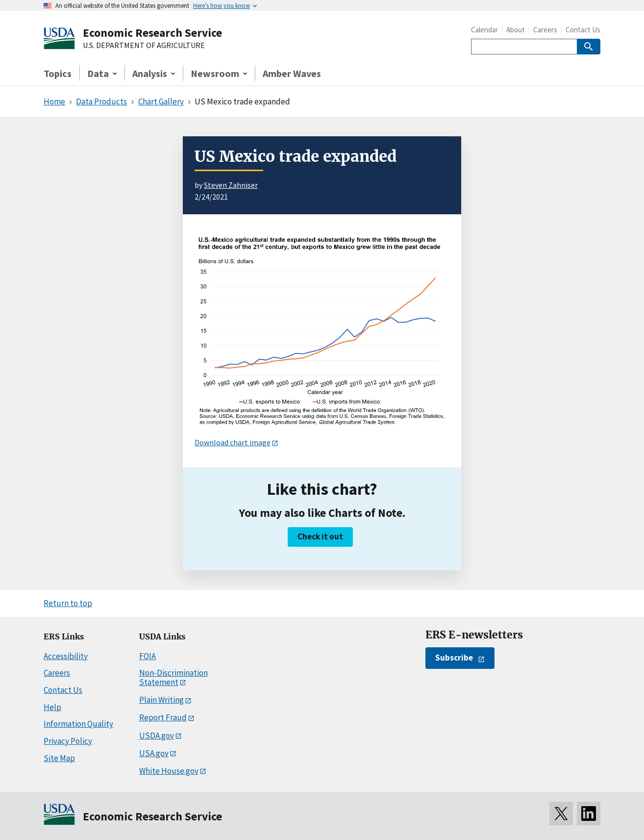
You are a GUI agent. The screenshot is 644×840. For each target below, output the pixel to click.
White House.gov (169, 771)
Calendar (484, 30)
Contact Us (583, 30)
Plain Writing (161, 700)
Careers (545, 30)
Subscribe (454, 658)
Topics (58, 73)
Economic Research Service (152, 33)
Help (52, 707)
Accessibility (66, 656)
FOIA (148, 656)
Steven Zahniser (231, 185)
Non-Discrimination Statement (173, 677)
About (516, 30)
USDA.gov (157, 736)
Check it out (320, 536)
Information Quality (78, 724)
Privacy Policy (68, 741)
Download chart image (233, 442)
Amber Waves (292, 73)
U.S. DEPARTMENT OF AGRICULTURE (144, 46)
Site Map (59, 758)
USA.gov (154, 753)
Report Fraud (163, 717)
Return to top (68, 603)
